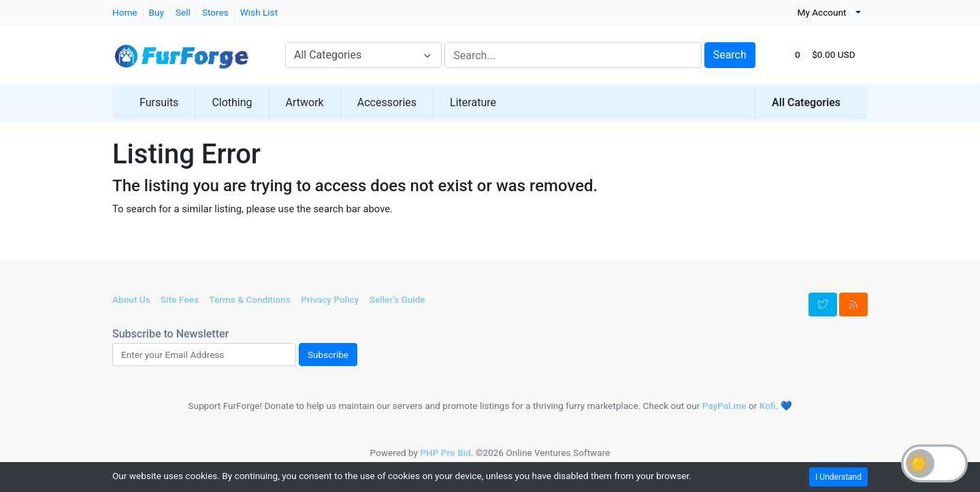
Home (125, 12)
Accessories (387, 102)
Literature (473, 102)
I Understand (838, 477)
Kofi (768, 406)
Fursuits (159, 102)
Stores (215, 12)
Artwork (305, 102)
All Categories (806, 102)
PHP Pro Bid (445, 453)
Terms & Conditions (250, 299)
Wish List (259, 12)
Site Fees (180, 299)
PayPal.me (724, 406)
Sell (183, 12)
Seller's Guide (397, 299)
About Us (131, 299)
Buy (157, 12)
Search (730, 55)
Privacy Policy (330, 299)
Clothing (232, 102)
